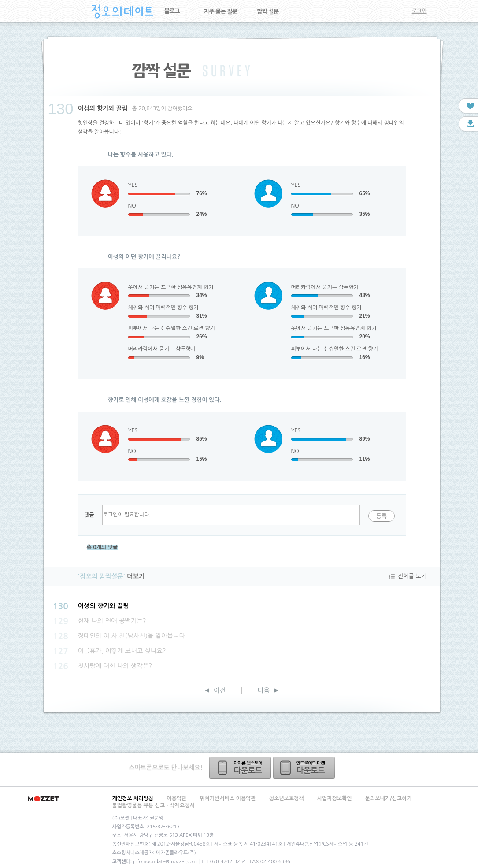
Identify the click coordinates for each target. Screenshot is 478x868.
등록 (381, 516)
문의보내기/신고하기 (389, 798)
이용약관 (176, 798)
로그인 (419, 11)
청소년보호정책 (287, 798)
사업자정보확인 (335, 798)
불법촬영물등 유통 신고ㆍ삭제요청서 (154, 805)
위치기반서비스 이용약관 (228, 798)
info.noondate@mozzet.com (165, 862)
